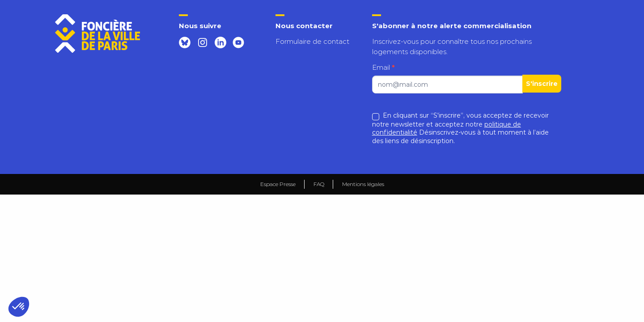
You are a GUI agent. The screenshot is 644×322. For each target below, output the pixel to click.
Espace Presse (278, 184)
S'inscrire (542, 84)
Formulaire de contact (312, 41)
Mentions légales (363, 184)
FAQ (319, 184)
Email (383, 67)
